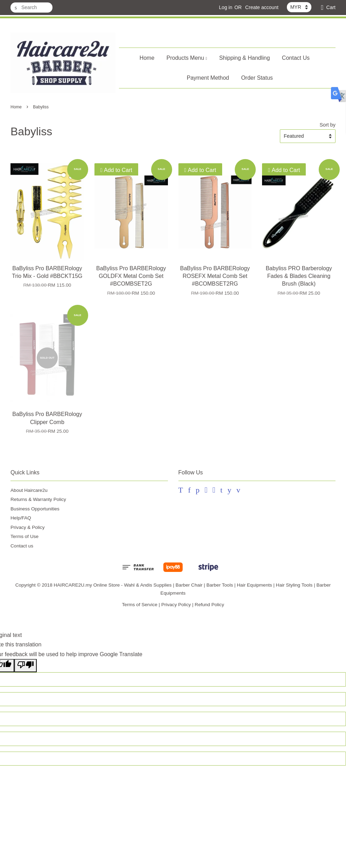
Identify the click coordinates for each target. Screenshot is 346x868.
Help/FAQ (21, 518)
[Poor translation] (26, 666)
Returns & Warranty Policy (38, 499)
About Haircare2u (29, 490)
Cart (331, 7)
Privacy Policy (176, 605)
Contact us (22, 546)
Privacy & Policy (27, 527)
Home (147, 58)
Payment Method (208, 78)
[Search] (31, 8)
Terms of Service (140, 605)
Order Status (257, 78)
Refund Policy (210, 605)
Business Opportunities (35, 509)
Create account (262, 7)
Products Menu (187, 58)
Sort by (327, 125)
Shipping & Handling (244, 58)
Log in (226, 7)
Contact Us (296, 58)
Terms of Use (24, 536)
